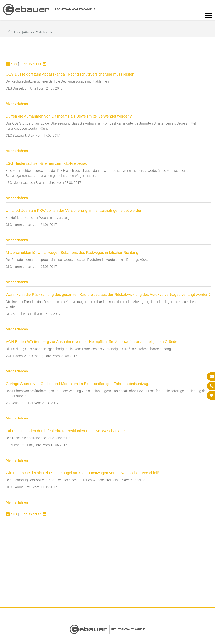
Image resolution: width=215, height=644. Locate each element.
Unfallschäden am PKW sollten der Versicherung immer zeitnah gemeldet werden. (74, 211)
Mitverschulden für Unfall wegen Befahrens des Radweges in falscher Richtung (72, 253)
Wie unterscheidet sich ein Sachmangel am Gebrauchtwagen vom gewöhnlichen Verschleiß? (84, 473)
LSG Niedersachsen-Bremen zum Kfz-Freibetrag (46, 163)
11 (26, 64)
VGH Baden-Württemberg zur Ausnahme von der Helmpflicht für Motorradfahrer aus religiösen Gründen (93, 342)
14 (40, 64)
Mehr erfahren (17, 104)
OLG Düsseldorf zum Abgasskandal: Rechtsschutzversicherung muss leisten (70, 74)
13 (35, 64)
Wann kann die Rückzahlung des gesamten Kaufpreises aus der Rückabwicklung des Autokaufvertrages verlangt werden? (108, 295)
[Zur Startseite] (50, 14)
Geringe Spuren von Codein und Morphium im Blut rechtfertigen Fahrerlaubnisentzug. (77, 384)
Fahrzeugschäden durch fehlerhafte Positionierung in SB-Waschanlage (65, 431)
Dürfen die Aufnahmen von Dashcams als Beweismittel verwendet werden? (69, 116)
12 (30, 64)
